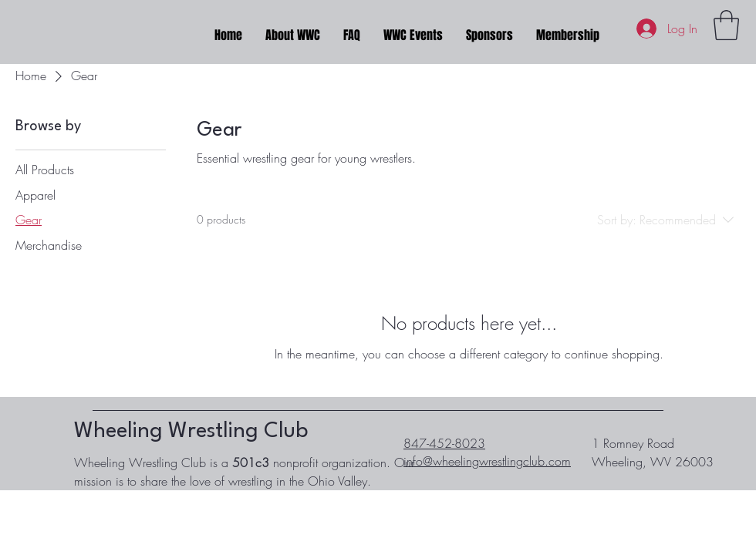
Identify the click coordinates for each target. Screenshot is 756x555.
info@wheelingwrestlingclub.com (487, 461)
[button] (726, 25)
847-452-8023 (444, 443)
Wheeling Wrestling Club (191, 432)
